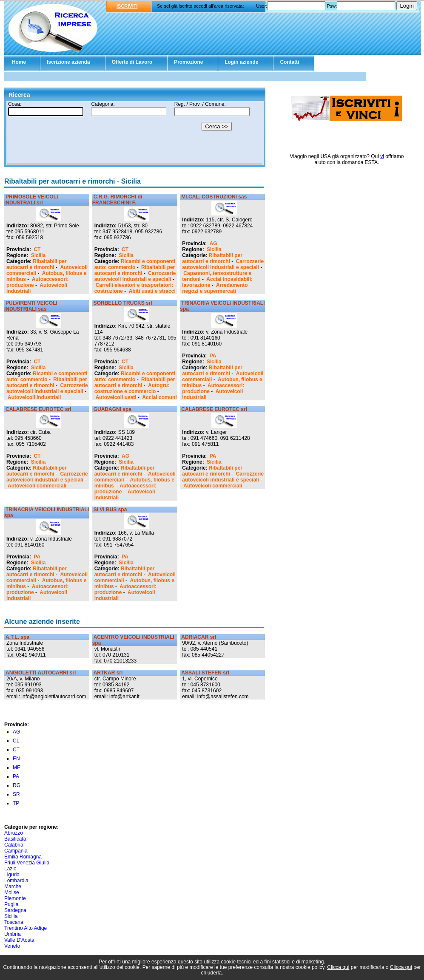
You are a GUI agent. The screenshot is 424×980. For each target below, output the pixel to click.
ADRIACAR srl (199, 637)
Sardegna (15, 910)
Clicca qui (338, 967)
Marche (13, 887)
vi (382, 156)
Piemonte (15, 898)
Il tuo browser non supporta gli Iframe (135, 133)
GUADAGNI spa (112, 409)
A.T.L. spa (17, 637)
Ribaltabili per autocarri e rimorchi (37, 264)
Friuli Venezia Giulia (27, 863)
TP (16, 803)
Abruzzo (14, 833)
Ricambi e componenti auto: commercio (135, 264)
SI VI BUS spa (110, 510)
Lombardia (16, 881)
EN (16, 759)
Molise (12, 892)
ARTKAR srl (108, 673)
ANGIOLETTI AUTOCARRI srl (41, 673)
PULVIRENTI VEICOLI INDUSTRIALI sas (31, 306)
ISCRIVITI (127, 6)
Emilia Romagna (23, 857)
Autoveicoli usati (116, 397)
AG (213, 244)
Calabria (14, 845)
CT (37, 249)
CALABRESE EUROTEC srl (38, 409)
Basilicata (15, 839)
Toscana (14, 922)
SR (16, 794)
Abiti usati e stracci (152, 291)
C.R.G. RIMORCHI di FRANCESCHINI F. (117, 200)
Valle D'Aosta (19, 940)
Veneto (12, 946)
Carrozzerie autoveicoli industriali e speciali (135, 276)
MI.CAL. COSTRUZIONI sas (214, 197)
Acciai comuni (159, 397)
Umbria (13, 934)
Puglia (11, 904)
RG (17, 785)
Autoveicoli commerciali (37, 486)
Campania (16, 851)
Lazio (10, 869)
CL (16, 741)
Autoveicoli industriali (34, 397)
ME (17, 768)
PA (213, 356)
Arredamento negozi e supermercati (215, 288)
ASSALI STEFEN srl (205, 673)
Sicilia (38, 255)
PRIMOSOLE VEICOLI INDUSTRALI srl (31, 200)
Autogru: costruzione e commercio (132, 388)
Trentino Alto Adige (26, 928)
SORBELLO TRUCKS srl (123, 303)
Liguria (12, 875)
